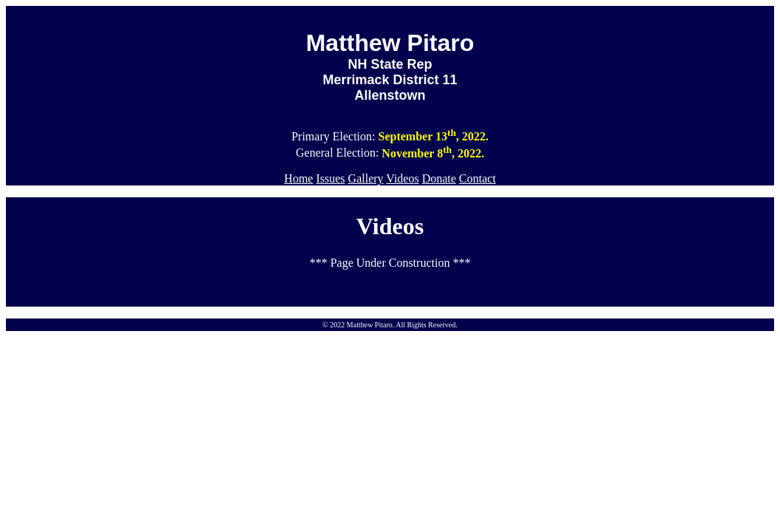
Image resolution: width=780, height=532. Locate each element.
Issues (330, 178)
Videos (402, 178)
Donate (439, 178)
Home (298, 178)
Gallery (366, 178)
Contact (478, 178)
